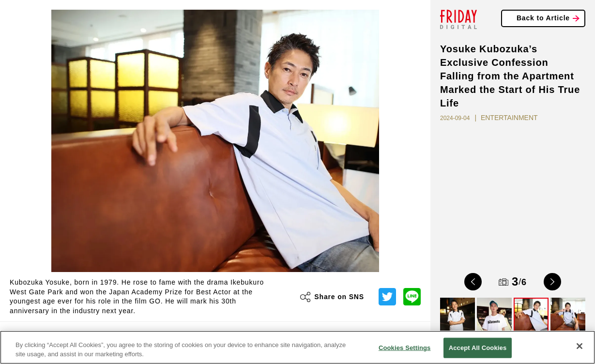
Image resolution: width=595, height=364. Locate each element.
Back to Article (543, 18)
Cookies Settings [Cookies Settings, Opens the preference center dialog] (405, 348)
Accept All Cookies (478, 348)
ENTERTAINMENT (509, 118)
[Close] (580, 346)
